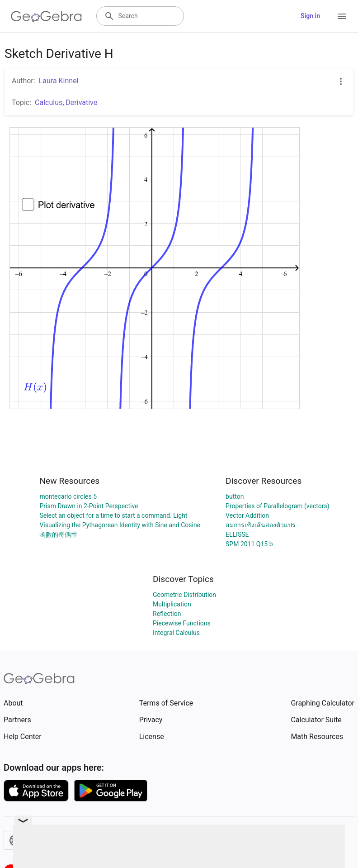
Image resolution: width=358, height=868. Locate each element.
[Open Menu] (342, 16)
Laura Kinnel (59, 81)
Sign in (310, 16)
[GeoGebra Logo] (46, 16)
